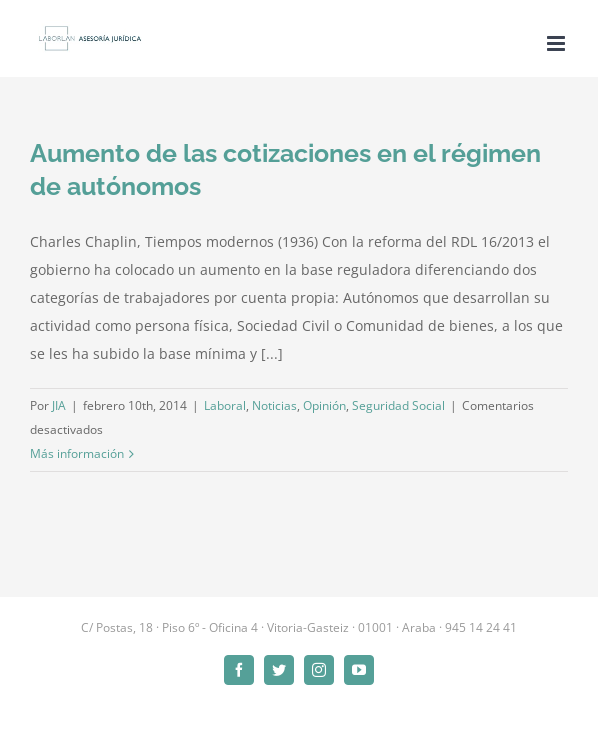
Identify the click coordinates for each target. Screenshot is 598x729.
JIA (59, 405)
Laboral (225, 405)
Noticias (274, 405)
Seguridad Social (398, 405)
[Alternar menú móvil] (557, 43)
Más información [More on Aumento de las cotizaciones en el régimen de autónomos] (77, 453)
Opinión (324, 405)
